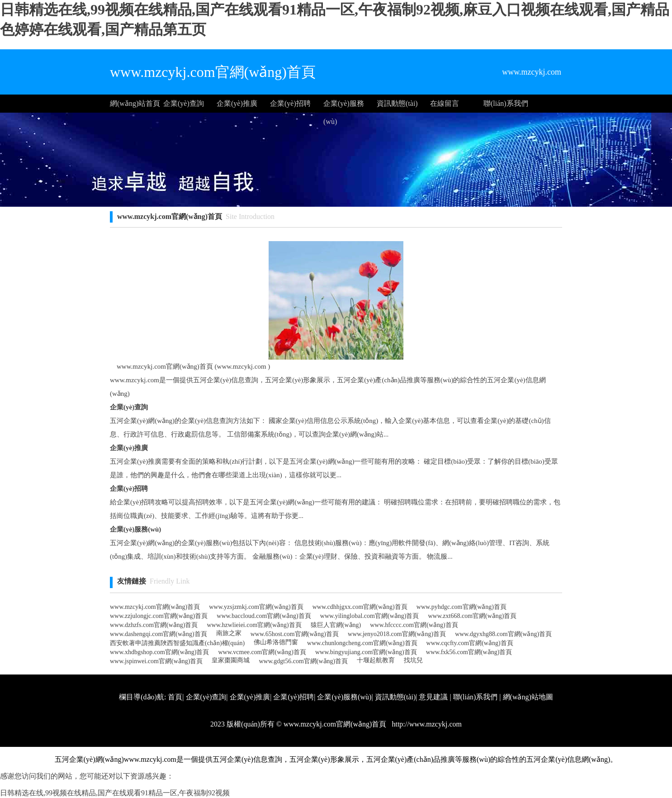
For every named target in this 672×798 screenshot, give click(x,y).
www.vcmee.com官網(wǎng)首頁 (262, 652)
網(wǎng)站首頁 (135, 103)
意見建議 (433, 697)
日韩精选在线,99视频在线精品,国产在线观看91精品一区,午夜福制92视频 (115, 793)
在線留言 (445, 103)
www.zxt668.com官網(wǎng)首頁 (472, 616)
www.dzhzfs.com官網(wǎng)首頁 (154, 625)
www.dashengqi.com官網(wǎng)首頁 (159, 634)
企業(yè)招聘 (290, 103)
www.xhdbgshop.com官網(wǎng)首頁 (159, 652)
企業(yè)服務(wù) (344, 106)
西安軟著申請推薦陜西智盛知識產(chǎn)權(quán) (177, 643)
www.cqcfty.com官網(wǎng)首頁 (470, 643)
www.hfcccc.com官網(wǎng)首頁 (414, 625)
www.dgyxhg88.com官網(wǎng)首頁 (503, 634)
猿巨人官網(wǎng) (336, 625)
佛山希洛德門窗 (276, 642)
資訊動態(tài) (397, 103)
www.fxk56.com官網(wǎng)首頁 (469, 652)
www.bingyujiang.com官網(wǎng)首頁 (366, 652)
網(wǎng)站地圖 (528, 697)
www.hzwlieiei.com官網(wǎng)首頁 (254, 625)
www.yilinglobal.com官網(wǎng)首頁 (370, 616)
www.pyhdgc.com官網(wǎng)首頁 (461, 607)
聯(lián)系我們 (506, 103)
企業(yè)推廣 (237, 103)
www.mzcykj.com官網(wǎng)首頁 (155, 607)
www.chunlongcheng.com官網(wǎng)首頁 (362, 643)
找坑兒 (413, 660)
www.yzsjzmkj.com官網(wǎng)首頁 (256, 607)
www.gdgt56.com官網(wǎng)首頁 (303, 661)
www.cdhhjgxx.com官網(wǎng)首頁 (360, 607)
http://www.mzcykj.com (426, 724)
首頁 (175, 697)
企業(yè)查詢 (184, 103)
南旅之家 (229, 633)
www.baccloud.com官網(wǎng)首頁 (264, 616)
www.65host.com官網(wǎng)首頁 (295, 634)
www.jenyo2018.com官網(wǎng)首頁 (397, 634)
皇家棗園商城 (231, 660)
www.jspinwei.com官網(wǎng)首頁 (156, 661)
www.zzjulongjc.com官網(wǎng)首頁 (159, 616)
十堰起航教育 (376, 660)
